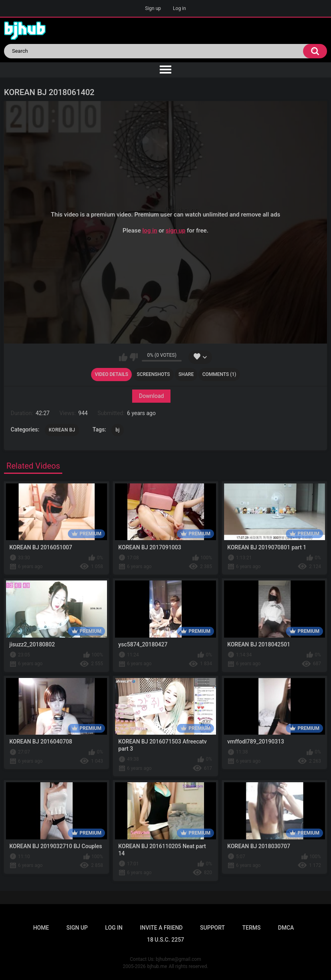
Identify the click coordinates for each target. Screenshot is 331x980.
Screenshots (154, 374)
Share (186, 374)
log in (150, 231)
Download (151, 396)
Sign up (153, 8)
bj (117, 430)
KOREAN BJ (62, 430)
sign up (175, 231)
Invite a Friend (162, 928)
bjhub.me (157, 966)
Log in (179, 8)
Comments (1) (219, 374)
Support (212, 928)
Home (41, 928)
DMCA (286, 928)
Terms (252, 928)
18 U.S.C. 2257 (165, 940)
